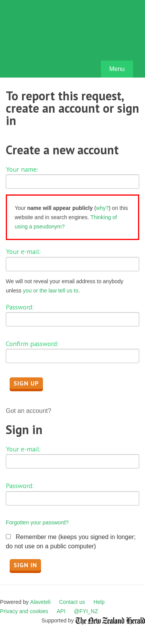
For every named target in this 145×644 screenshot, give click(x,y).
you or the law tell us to (50, 291)
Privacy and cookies (24, 611)
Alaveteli (40, 602)
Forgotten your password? (37, 522)
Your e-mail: (23, 251)
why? (102, 208)
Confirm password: (32, 344)
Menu (117, 69)
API (61, 611)
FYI (50, 41)
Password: (20, 307)
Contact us (72, 602)
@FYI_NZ (86, 611)
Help (99, 602)
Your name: (22, 169)
